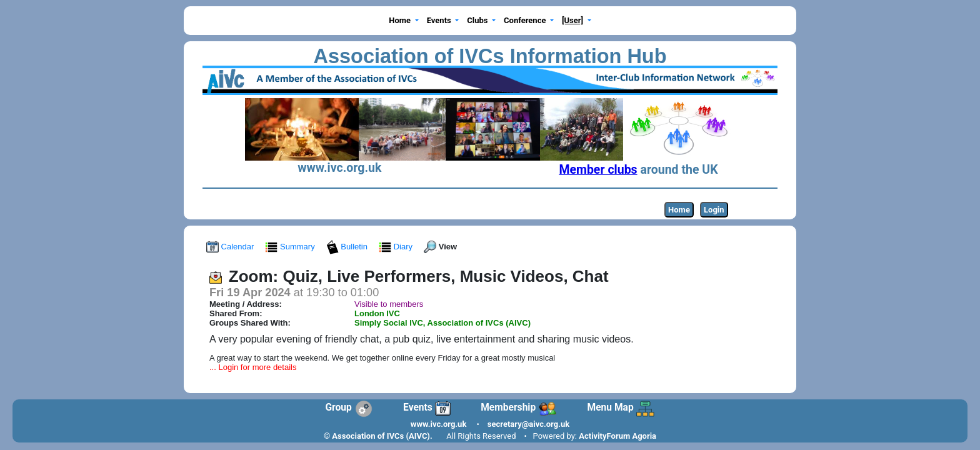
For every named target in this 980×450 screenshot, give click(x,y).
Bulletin (348, 247)
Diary (397, 247)
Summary (291, 247)
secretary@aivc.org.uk (528, 424)
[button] (404, 21)
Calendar (231, 247)
